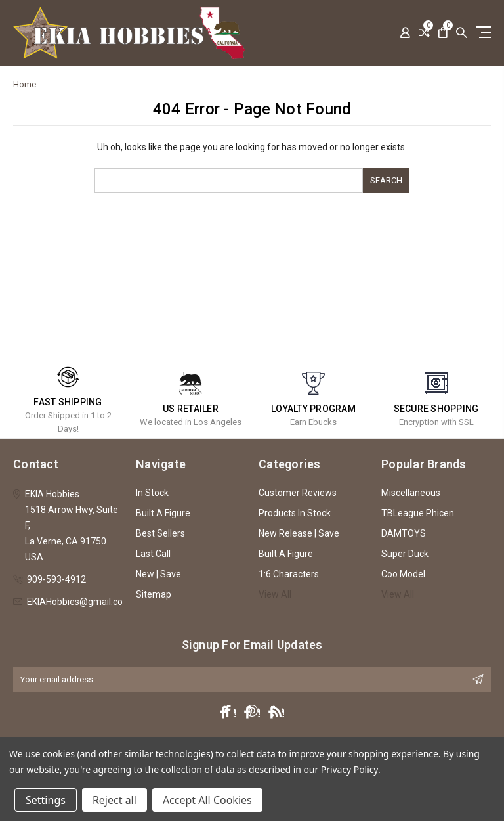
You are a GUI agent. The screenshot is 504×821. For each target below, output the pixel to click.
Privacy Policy (349, 769)
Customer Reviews (298, 493)
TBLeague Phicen (418, 513)
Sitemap (154, 594)
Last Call (153, 554)
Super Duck (405, 554)
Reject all (115, 800)
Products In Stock (295, 513)
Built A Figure (163, 513)
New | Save (158, 574)
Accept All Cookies (207, 800)
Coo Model (403, 574)
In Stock (152, 493)
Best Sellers (160, 533)
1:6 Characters (289, 574)
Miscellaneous (411, 493)
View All (275, 594)
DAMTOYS (404, 533)
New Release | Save (299, 533)
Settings (46, 800)
